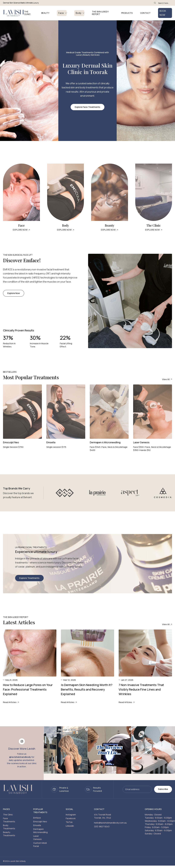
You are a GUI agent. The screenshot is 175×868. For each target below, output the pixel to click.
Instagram (71, 815)
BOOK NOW (163, 13)
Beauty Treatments (9, 834)
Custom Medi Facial (40, 844)
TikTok (69, 822)
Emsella (37, 825)
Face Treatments (9, 820)
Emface (37, 818)
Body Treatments (9, 827)
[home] (14, 13)
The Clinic (8, 815)
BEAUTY (45, 13)
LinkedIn (70, 826)
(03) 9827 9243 (102, 826)
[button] (62, 13)
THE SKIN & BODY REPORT (100, 13)
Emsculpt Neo (40, 821)
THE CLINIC (27, 13)
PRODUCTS (127, 13)
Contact (145, 13)
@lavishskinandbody (20, 757)
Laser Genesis (37, 838)
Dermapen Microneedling (40, 831)
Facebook (71, 818)
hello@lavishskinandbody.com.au (110, 823)
